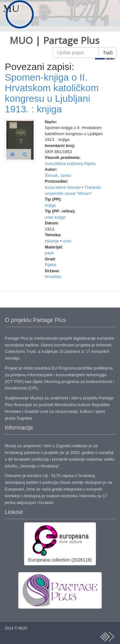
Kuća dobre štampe (63, 187)
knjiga (50, 205)
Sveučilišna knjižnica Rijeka (70, 164)
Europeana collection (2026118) (60, 544)
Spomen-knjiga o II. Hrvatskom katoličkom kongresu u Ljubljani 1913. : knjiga (52, 93)
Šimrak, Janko (58, 175)
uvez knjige (55, 217)
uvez (67, 241)
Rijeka (51, 265)
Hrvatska (53, 277)
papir (49, 253)
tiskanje (52, 241)
